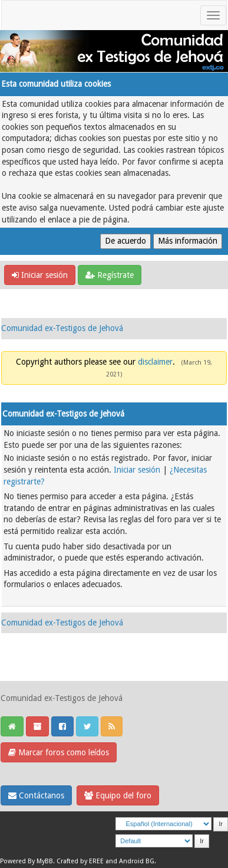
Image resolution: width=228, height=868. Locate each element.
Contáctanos (36, 795)
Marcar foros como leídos (59, 752)
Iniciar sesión (40, 275)
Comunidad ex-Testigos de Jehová (62, 328)
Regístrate (110, 275)
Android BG (137, 861)
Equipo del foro (118, 795)
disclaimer (155, 362)
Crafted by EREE (80, 861)
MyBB (45, 861)
